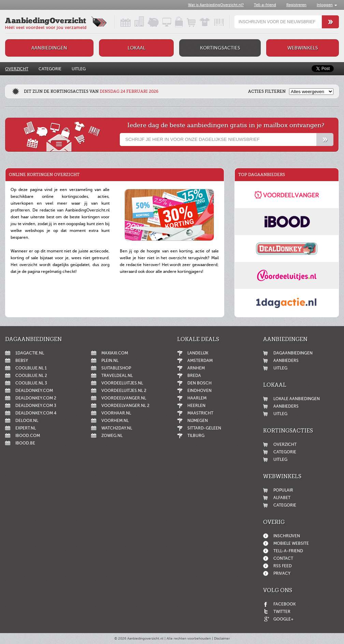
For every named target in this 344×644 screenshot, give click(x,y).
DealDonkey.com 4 (36, 413)
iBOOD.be (25, 443)
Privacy (282, 573)
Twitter (282, 612)
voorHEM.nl (115, 421)
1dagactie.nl (30, 353)
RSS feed (283, 566)
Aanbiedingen (49, 48)
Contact (283, 558)
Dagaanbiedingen (293, 353)
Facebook (284, 604)
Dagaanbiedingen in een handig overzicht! (120, 22)
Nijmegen (198, 421)
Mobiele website (291, 543)
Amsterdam (200, 361)
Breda (194, 376)
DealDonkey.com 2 (36, 398)
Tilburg (196, 436)
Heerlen (196, 406)
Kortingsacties (220, 48)
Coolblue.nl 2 (31, 376)
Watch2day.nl (117, 428)
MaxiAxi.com (115, 353)
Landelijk (198, 353)
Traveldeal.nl (117, 376)
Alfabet (282, 498)
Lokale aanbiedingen (297, 399)
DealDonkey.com (34, 391)
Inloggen (325, 5)
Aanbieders (286, 361)
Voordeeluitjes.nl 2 (124, 391)
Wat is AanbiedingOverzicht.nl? (216, 5)
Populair (283, 490)
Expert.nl (26, 428)
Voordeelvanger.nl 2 (125, 406)
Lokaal (137, 48)
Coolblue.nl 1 (31, 368)
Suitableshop (116, 368)
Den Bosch (199, 383)
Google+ (283, 619)
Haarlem (197, 398)
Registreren (296, 5)
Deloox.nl (27, 421)
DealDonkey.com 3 (36, 406)
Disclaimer (222, 638)
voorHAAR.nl (116, 413)
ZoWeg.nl (112, 436)
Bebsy (22, 361)
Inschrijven (287, 536)
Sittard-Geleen (204, 428)
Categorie (50, 69)
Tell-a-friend (265, 5)
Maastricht (200, 413)
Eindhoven (199, 391)
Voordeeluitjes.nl (122, 383)
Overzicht (17, 69)
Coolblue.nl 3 (31, 383)
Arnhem (196, 368)
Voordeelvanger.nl (124, 398)
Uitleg (79, 69)
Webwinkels (303, 48)
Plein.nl (110, 361)
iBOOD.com (28, 436)
